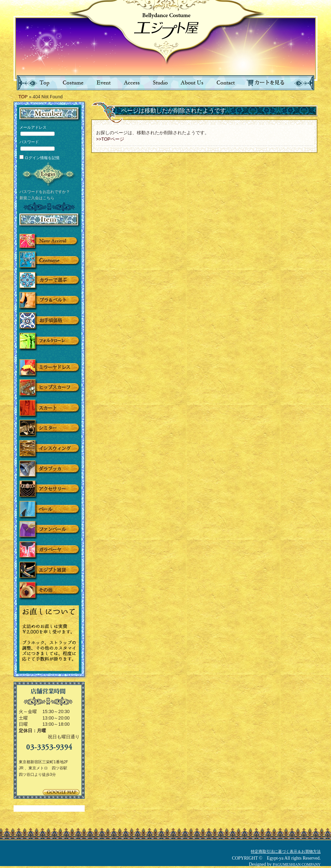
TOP (23, 97)
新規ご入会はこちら (37, 198)
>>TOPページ (110, 139)
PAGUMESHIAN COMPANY (297, 864)
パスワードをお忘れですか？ (45, 192)
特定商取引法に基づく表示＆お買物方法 (286, 852)
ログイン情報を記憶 (39, 158)
